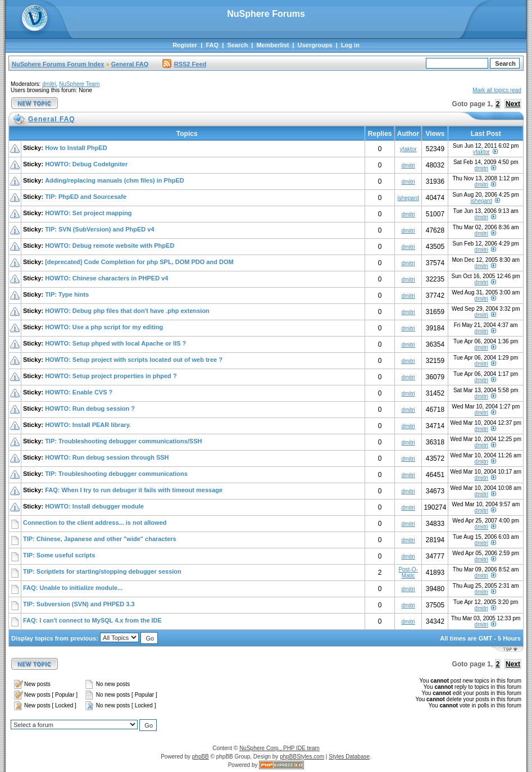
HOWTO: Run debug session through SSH (107, 457)
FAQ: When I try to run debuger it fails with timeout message (134, 490)
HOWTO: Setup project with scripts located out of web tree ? (134, 360)
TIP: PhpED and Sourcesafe (86, 197)
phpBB (201, 757)
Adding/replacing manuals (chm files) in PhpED (115, 180)
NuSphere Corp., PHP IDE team (279, 748)
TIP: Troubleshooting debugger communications (116, 474)
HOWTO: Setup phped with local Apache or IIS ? (115, 343)
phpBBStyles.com (302, 757)
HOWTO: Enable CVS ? (79, 392)
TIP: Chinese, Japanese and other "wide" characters (100, 539)
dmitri (49, 84)
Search (237, 45)
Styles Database (349, 757)
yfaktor (408, 149)
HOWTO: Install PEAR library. (88, 425)
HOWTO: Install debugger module (94, 506)
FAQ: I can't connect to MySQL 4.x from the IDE (92, 620)
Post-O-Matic (408, 573)
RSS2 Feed (184, 64)
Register (185, 45)
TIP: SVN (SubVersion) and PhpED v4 (99, 229)
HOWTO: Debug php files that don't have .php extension (127, 311)
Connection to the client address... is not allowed (95, 523)
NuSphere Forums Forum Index (58, 64)
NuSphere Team (79, 84)
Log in (350, 45)
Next (513, 104)
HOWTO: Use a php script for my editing (104, 327)
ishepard (408, 198)
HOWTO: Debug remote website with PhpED (110, 246)
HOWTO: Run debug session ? (90, 408)
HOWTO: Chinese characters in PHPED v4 (106, 278)
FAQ (212, 45)
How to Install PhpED (76, 148)
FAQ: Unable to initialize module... (73, 588)
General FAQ (130, 64)
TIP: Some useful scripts (59, 555)
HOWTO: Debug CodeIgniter (86, 164)
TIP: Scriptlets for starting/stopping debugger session (102, 571)
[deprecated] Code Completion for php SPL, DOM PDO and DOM (139, 262)
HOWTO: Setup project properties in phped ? (111, 376)
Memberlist (272, 45)
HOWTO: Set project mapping (88, 213)
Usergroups (315, 45)
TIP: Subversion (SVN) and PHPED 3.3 (79, 604)
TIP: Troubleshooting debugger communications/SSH (123, 441)
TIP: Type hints (67, 294)
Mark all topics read (497, 90)
